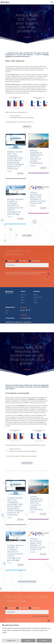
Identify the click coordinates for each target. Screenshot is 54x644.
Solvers (35, 300)
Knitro (7, 311)
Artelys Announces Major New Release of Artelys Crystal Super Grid (38, 198)
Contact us (27, 127)
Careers (23, 303)
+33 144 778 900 (27, 318)
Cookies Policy (11, 641)
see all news (27, 236)
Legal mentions (28, 322)
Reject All (28, 641)
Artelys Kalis (40, 88)
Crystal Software (38, 297)
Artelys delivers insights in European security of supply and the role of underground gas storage (15, 207)
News (22, 297)
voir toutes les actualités (27, 582)
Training (35, 303)
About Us (23, 295)
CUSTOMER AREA (10, 318)
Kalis (7, 313)
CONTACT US (24, 315)
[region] (27, 633)
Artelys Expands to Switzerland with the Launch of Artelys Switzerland (36, 157)
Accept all (44, 641)
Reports (23, 300)
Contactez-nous (27, 463)
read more (20, 173)
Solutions (36, 295)
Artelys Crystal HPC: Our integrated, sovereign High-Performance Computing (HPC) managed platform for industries (16, 160)
